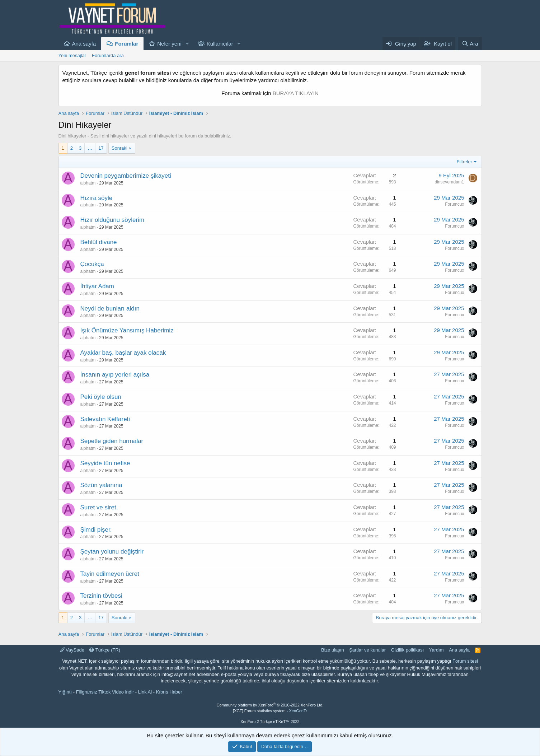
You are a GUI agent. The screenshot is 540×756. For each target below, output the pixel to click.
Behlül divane (99, 242)
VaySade (72, 650)
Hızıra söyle (97, 198)
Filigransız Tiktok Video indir (105, 692)
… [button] (90, 148)
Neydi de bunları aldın (110, 309)
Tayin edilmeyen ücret (110, 574)
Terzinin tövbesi (101, 596)
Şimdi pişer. (96, 530)
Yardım (436, 650)
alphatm (88, 183)
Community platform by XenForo (270, 705)
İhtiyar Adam (97, 286)
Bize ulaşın (333, 650)
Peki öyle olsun (101, 397)
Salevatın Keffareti (105, 419)
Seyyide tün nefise (105, 463)
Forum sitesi (465, 661)
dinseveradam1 (449, 182)
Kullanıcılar (220, 44)
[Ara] (470, 44)
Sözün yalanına (101, 485)
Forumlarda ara (108, 55)
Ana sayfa (84, 44)
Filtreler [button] (464, 162)
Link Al (145, 692)
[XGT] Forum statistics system (270, 711)
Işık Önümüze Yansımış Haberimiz (127, 330)
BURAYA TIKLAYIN (296, 93)
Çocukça (92, 264)
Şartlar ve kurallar (367, 650)
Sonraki (119, 148)
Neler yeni (169, 44)
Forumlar (126, 44)
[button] (187, 44)
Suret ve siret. (99, 507)
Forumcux (454, 204)
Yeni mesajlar (72, 55)
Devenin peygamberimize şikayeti (126, 176)
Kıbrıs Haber (169, 692)
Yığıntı (65, 692)
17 (101, 148)
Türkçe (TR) (105, 650)
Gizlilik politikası (408, 650)
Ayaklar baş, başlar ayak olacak (123, 353)
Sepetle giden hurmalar (112, 441)
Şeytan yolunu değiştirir (112, 552)
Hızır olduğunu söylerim (112, 220)
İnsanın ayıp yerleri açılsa (115, 375)
